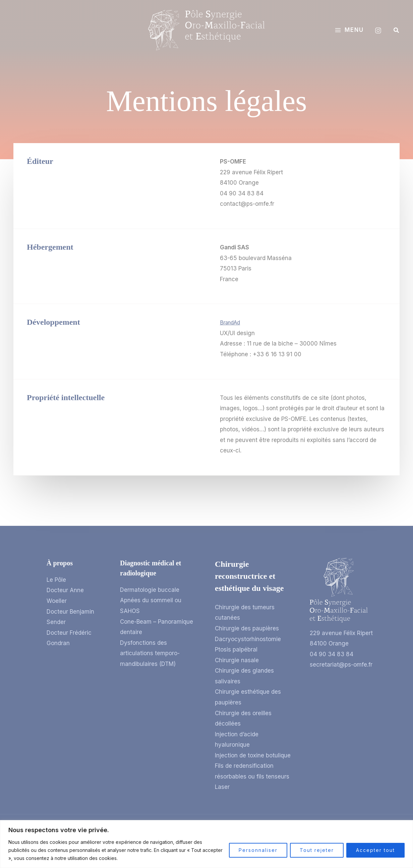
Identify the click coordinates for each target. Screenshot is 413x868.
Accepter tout (375, 850)
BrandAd (231, 322)
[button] (397, 30)
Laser (222, 787)
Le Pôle (56, 580)
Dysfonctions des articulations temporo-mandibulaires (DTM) (150, 653)
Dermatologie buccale (150, 590)
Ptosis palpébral (236, 649)
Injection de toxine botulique (253, 755)
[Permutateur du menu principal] (349, 30)
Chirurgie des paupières (247, 628)
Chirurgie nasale (237, 660)
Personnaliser (258, 850)
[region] (206, 844)
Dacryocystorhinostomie (248, 639)
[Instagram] (378, 30)
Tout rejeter (317, 850)
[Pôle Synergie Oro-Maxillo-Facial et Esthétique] (206, 30)
